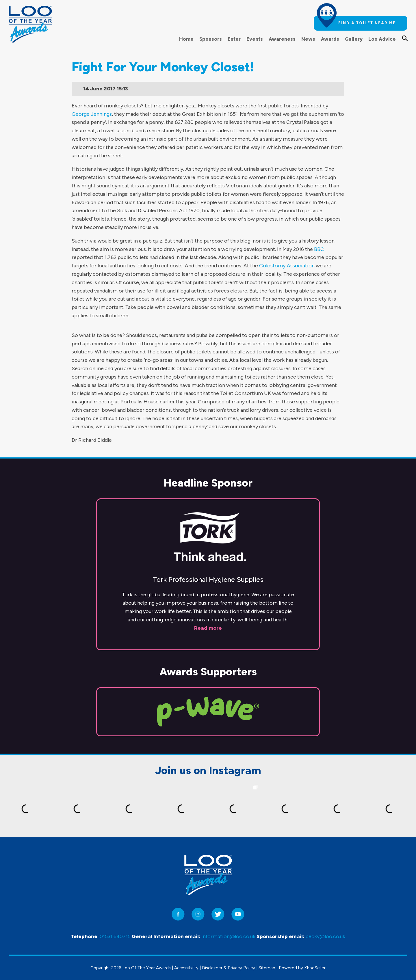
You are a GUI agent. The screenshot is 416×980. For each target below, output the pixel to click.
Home (186, 39)
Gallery (354, 39)
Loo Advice (382, 39)
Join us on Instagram (208, 770)
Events (255, 39)
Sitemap (267, 968)
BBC (319, 249)
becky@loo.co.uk (325, 936)
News (308, 39)
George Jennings (92, 114)
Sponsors (211, 39)
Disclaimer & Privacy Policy (229, 968)
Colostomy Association (287, 266)
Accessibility (186, 968)
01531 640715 (115, 936)
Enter (234, 39)
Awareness (282, 39)
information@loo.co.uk (228, 936)
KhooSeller (315, 968)
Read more (208, 628)
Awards (330, 39)
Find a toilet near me (367, 23)
